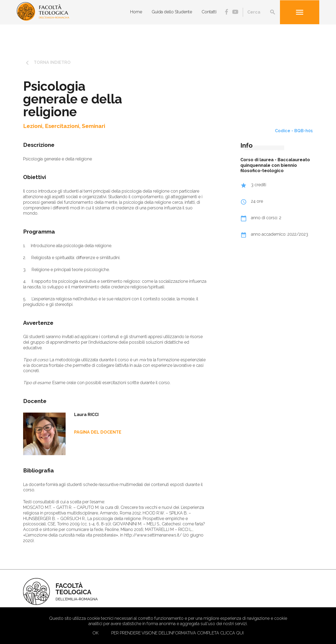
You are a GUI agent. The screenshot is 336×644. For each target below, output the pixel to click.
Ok (95, 633)
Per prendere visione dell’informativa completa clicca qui (177, 633)
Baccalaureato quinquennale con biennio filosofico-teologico (275, 165)
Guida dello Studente (172, 12)
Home (136, 12)
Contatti (209, 12)
